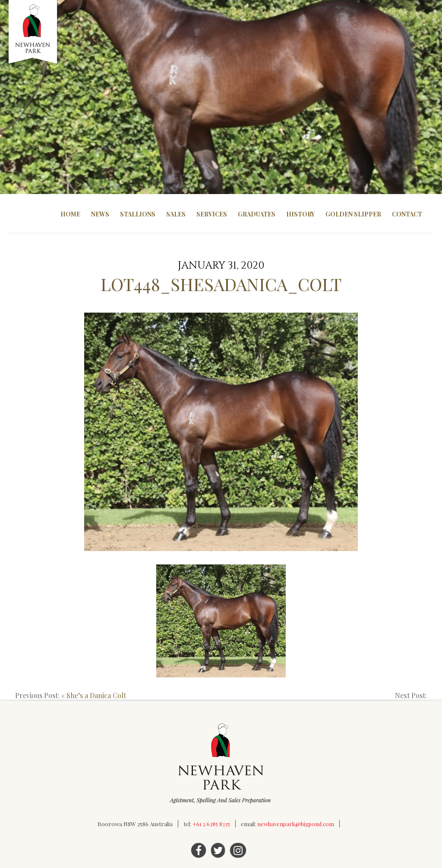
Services (212, 214)
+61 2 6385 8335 (211, 824)
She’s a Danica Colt (96, 695)
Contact (407, 214)
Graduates (257, 214)
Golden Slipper (353, 214)
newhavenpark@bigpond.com (296, 824)
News (100, 214)
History (300, 214)
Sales (176, 214)
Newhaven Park (33, 32)
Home (70, 214)
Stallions (138, 214)
